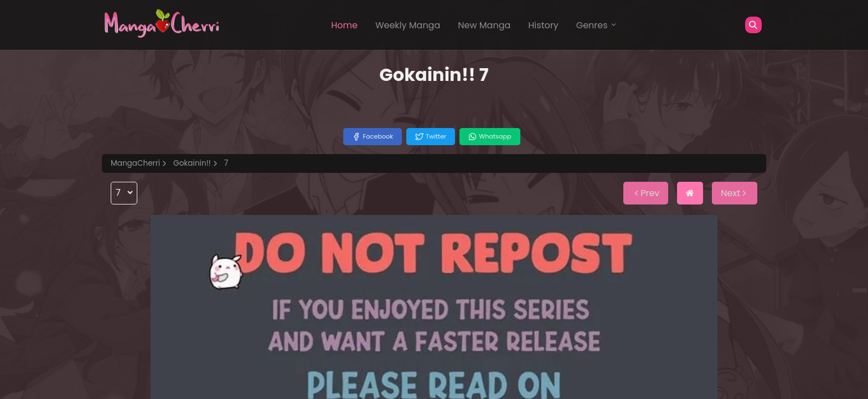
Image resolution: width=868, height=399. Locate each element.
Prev (646, 193)
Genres (597, 25)
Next (735, 193)
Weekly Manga (408, 25)
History (543, 25)
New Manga (484, 25)
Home (344, 25)
